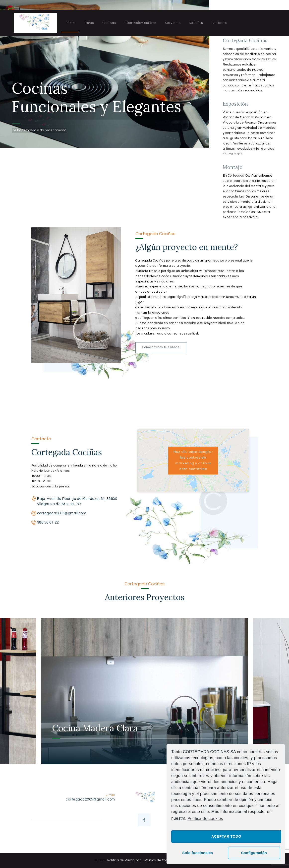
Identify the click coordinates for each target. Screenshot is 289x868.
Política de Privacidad (124, 860)
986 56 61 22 (48, 522)
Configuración (254, 853)
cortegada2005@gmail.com (62, 513)
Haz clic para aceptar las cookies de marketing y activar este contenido (193, 460)
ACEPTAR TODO (226, 836)
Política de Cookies (159, 860)
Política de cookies (205, 819)
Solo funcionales (198, 853)
